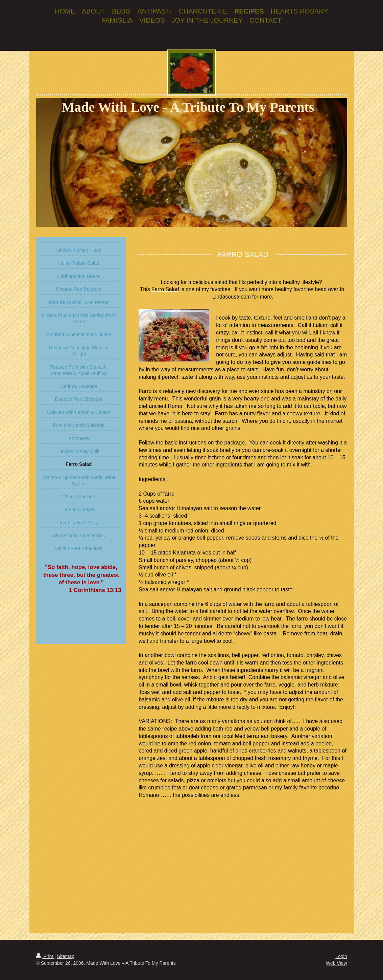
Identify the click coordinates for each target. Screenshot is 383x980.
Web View (337, 963)
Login (341, 956)
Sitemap (66, 956)
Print (45, 956)
